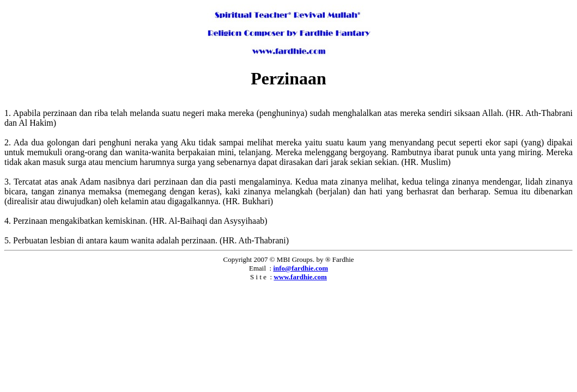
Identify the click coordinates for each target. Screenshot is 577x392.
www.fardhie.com (300, 277)
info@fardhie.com (300, 268)
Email (257, 268)
